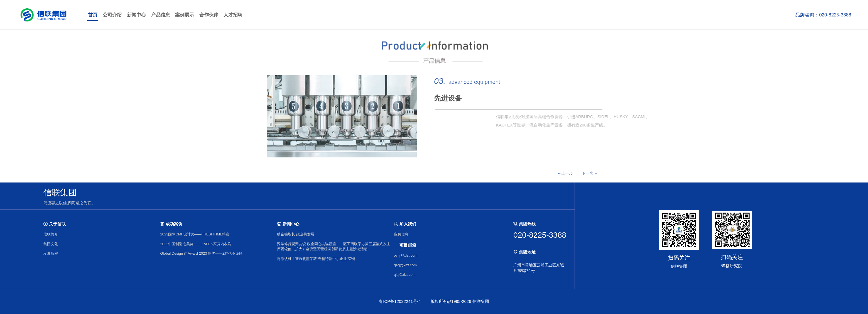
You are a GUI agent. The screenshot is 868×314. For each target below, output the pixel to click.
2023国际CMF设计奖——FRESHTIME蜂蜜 (195, 234)
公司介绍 (112, 15)
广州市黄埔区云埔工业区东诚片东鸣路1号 (539, 268)
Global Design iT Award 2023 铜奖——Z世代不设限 (201, 253)
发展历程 (51, 253)
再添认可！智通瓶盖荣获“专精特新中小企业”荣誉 (316, 259)
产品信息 (161, 15)
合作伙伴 (209, 15)
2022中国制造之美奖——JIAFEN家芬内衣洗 (196, 244)
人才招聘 (233, 15)
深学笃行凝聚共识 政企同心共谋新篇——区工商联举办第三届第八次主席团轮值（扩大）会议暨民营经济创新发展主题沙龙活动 (334, 247)
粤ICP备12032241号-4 (400, 301)
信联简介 (51, 234)
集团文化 (51, 244)
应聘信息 (401, 234)
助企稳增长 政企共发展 (296, 234)
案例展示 (185, 15)
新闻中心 (136, 15)
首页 (93, 15)
